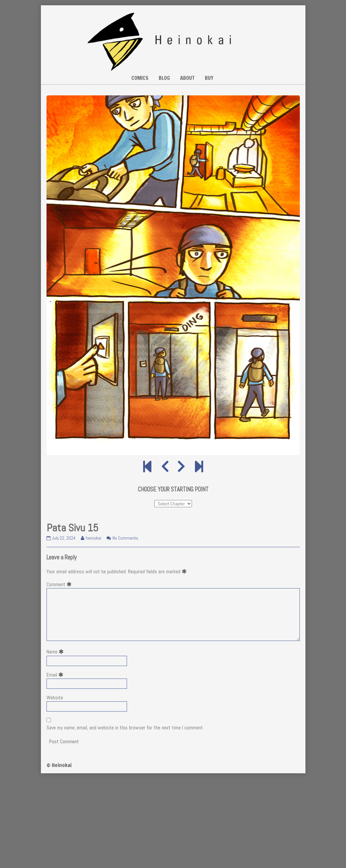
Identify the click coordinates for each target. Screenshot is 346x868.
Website (55, 698)
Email (56, 675)
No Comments (125, 538)
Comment (60, 584)
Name (56, 652)
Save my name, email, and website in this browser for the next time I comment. (125, 728)
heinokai (93, 538)
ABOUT (187, 78)
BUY (209, 78)
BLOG (164, 78)
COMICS (140, 78)
